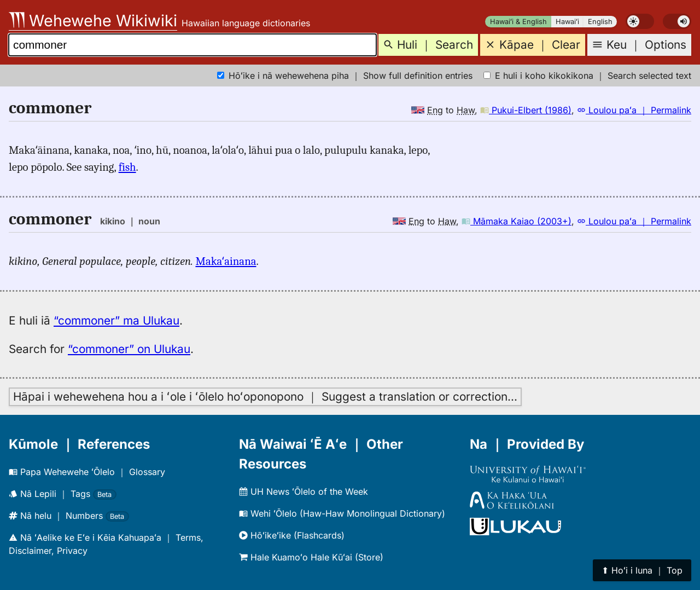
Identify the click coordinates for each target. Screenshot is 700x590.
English (600, 22)
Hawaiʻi (567, 22)
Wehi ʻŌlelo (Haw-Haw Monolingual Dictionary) (342, 513)
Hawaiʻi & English (518, 22)
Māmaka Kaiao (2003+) (517, 221)
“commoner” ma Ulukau (116, 320)
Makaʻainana (226, 261)
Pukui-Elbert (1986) (526, 110)
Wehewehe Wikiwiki (93, 21)
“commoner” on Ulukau (129, 349)
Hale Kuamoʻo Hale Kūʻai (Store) (311, 557)
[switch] (640, 21)
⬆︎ (642, 570)
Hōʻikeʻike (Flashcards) (292, 535)
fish (127, 167)
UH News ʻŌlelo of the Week (304, 491)
